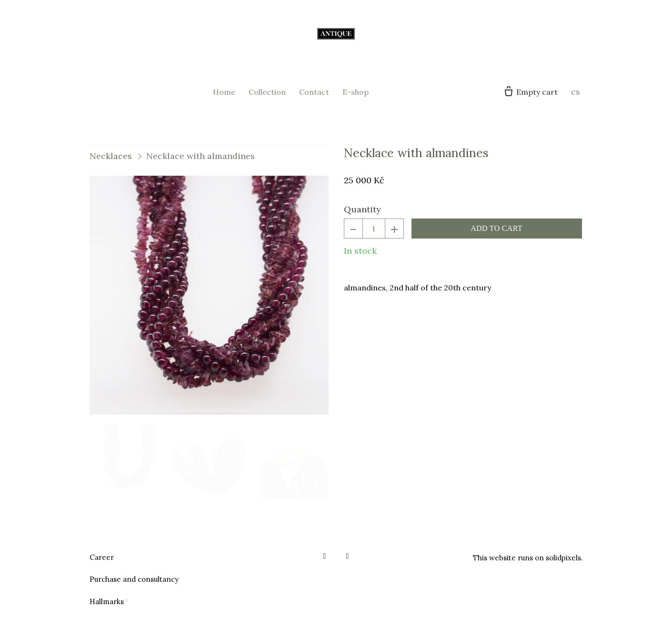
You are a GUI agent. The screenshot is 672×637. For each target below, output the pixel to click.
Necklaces (111, 161)
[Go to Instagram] (348, 556)
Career (102, 557)
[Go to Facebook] (325, 556)
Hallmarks (107, 602)
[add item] (394, 234)
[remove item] (353, 234)
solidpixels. (564, 558)
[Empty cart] (530, 95)
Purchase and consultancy (134, 579)
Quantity (362, 215)
